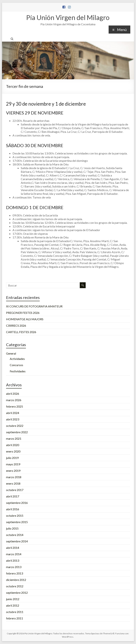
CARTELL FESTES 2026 (21, 332)
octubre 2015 (15, 516)
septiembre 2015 (17, 522)
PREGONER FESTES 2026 (23, 313)
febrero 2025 (15, 406)
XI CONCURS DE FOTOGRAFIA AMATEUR (34, 306)
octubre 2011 (15, 612)
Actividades (17, 359)
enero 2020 (13, 451)
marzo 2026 (14, 400)
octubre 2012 (15, 586)
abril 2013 (13, 560)
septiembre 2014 (17, 541)
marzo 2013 (14, 567)
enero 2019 (13, 471)
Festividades (18, 371)
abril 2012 (13, 605)
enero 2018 (13, 483)
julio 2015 (12, 528)
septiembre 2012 (17, 593)
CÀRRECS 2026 (16, 325)
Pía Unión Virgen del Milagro (68, 17)
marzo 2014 (14, 554)
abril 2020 (13, 445)
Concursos (16, 365)
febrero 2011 (15, 618)
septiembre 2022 (17, 432)
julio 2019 (12, 458)
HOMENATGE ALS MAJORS (25, 319)
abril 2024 (13, 413)
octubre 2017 (15, 490)
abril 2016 (13, 509)
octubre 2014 (15, 535)
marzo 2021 (14, 438)
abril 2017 (13, 496)
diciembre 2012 (16, 580)
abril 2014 (13, 548)
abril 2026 (13, 394)
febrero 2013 (15, 573)
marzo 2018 (14, 477)
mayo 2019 (13, 464)
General (11, 353)
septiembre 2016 (17, 503)
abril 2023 (13, 419)
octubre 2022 (15, 426)
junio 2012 (13, 599)
